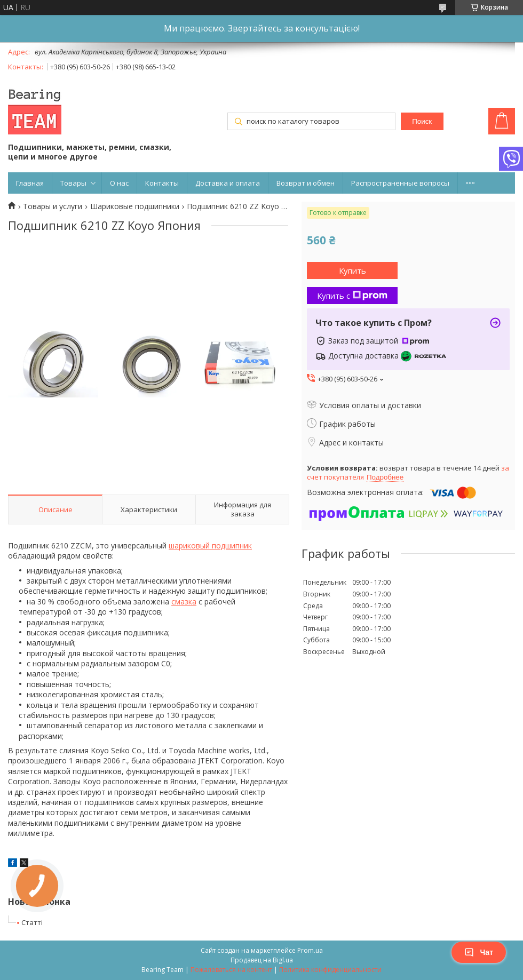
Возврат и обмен (306, 183)
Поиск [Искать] (422, 121)
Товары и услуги (53, 206)
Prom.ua (310, 950)
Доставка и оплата (228, 183)
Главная (30, 183)
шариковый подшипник (210, 545)
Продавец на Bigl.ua (262, 960)
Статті (32, 922)
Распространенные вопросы (400, 183)
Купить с (352, 296)
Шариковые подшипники (135, 206)
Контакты (162, 183)
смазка (184, 601)
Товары (73, 183)
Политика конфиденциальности (330, 970)
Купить (352, 270)
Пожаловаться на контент (231, 970)
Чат (479, 952)
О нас (119, 183)
